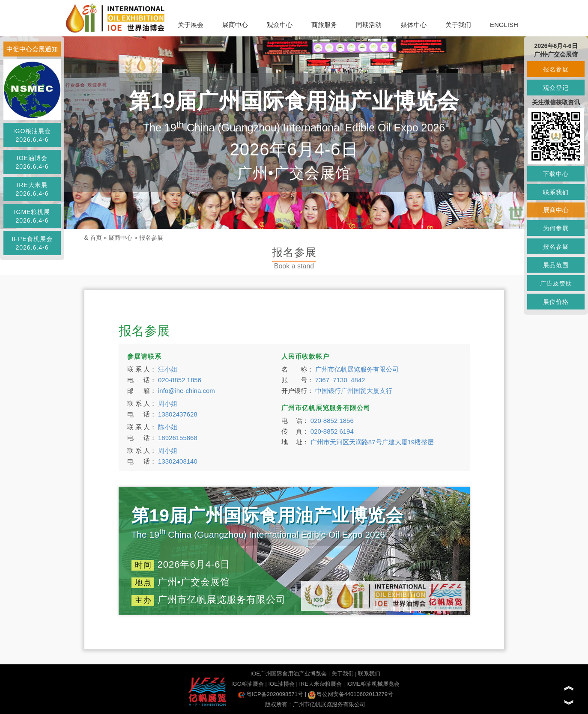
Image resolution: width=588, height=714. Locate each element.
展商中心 (235, 25)
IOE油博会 (281, 684)
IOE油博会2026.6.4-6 (32, 162)
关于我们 (458, 25)
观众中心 (280, 25)
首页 (96, 238)
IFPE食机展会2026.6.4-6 (32, 243)
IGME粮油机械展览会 (373, 684)
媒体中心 (414, 25)
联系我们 (369, 674)
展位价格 (556, 302)
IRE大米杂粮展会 (320, 684)
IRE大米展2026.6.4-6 (32, 189)
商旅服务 (324, 25)
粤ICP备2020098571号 (270, 694)
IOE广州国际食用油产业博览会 (289, 674)
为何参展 (556, 228)
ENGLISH (504, 25)
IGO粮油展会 (248, 684)
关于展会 (191, 25)
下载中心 (556, 174)
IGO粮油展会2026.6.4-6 (32, 135)
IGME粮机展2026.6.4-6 (32, 216)
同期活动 (369, 25)
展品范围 (556, 265)
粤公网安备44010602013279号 (351, 694)
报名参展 (151, 238)
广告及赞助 (556, 283)
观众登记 (556, 88)
